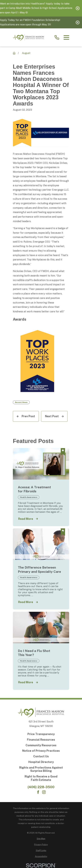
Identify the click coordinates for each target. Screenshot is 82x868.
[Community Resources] (41, 745)
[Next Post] (54, 416)
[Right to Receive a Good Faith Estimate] (41, 778)
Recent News (21, 402)
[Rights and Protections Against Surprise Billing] (41, 769)
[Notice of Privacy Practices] (41, 751)
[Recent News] (14, 53)
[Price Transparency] (41, 734)
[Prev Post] (26, 416)
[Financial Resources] (41, 740)
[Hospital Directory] (41, 762)
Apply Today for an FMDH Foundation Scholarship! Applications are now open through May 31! (30, 22)
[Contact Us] (41, 756)
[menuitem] (41, 839)
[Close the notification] (78, 8)
